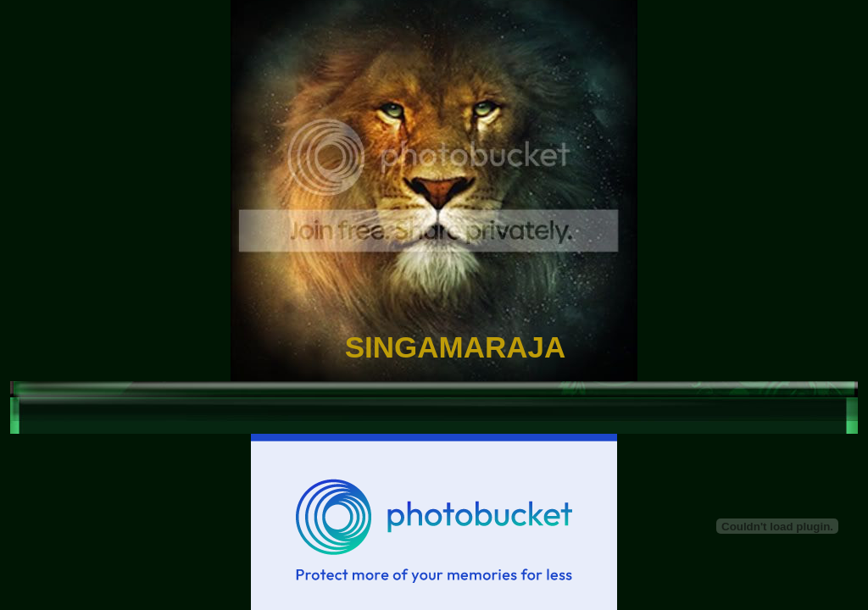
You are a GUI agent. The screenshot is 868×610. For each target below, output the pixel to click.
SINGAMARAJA (456, 347)
